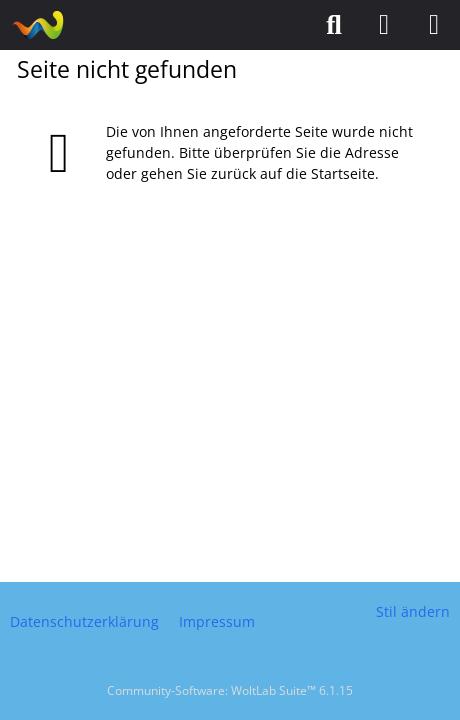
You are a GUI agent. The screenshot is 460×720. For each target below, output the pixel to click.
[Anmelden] (384, 25)
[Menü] (434, 25)
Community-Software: (230, 690)
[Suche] (334, 25)
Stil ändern (413, 611)
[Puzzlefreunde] (37, 25)
